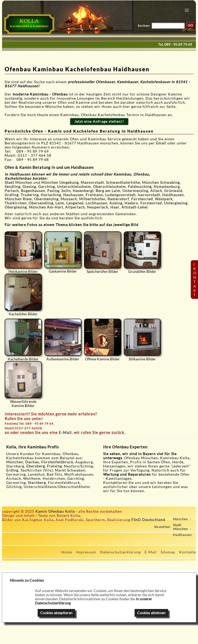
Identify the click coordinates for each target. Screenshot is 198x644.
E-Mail (65, 432)
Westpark (164, 199)
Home (67, 552)
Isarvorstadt (149, 195)
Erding (12, 470)
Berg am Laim (108, 191)
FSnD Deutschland (148, 520)
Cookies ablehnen (151, 613)
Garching (47, 187)
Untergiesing (176, 203)
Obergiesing (16, 207)
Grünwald (173, 191)
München (15, 462)
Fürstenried (142, 199)
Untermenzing (135, 191)
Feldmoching (140, 187)
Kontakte (188, 552)
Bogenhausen (33, 191)
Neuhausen (73, 195)
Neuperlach (98, 207)
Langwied (75, 203)
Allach (156, 191)
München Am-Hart (46, 207)
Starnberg (37, 483)
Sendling (13, 187)
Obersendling (41, 203)
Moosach (69, 199)
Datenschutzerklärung (120, 552)
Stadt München (18, 182)
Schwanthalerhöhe (123, 182)
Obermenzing (46, 199)
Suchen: (144, 26)
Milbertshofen (92, 199)
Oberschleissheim (109, 187)
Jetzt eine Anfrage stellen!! (99, 121)
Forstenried (151, 203)
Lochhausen (96, 203)
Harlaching (51, 195)
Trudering (30, 195)
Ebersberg (36, 466)
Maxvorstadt (92, 182)
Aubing (116, 203)
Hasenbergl (83, 191)
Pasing (53, 191)
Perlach (12, 191)
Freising (54, 466)
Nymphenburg (167, 187)
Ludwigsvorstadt (120, 195)
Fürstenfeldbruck (57, 462)
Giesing (29, 187)
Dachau (32, 462)
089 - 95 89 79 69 (178, 45)
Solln (66, 191)
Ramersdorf (118, 199)
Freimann (94, 195)
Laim (60, 203)
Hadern (131, 203)
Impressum (86, 552)
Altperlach (75, 207)
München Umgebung (60, 182)
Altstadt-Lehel (135, 207)
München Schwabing (161, 182)
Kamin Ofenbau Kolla (55, 511)
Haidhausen (173, 195)
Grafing (12, 195)
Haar (115, 207)
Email (162, 143)
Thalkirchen (16, 203)
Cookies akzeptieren (56, 613)
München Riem (18, 199)
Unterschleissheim (74, 187)
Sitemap (168, 552)
